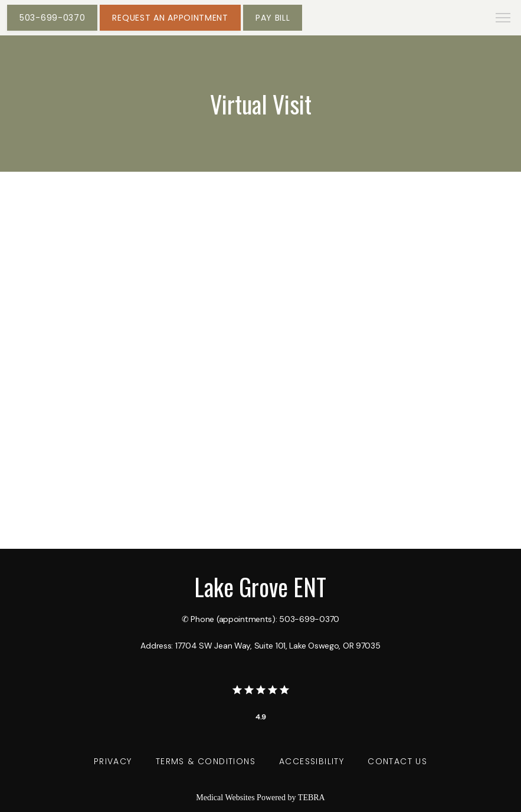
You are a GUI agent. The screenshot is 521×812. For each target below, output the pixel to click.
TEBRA (312, 798)
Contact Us (397, 761)
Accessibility (312, 761)
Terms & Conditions (206, 761)
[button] (503, 19)
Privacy (113, 761)
